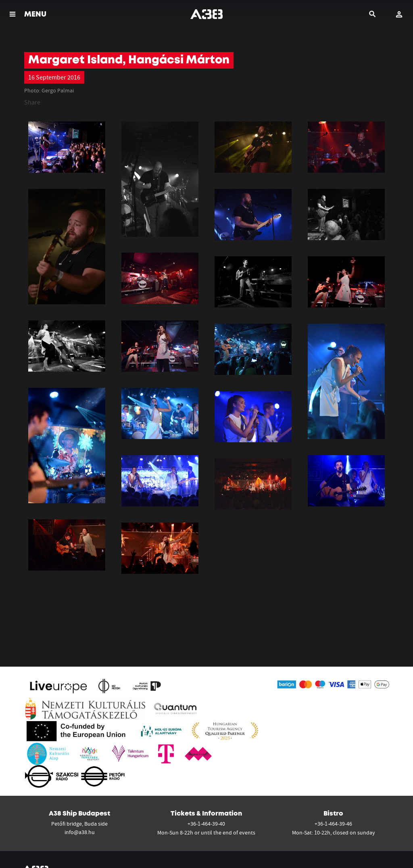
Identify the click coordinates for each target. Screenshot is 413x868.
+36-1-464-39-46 (333, 824)
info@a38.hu (80, 832)
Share (32, 102)
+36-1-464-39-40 (206, 824)
